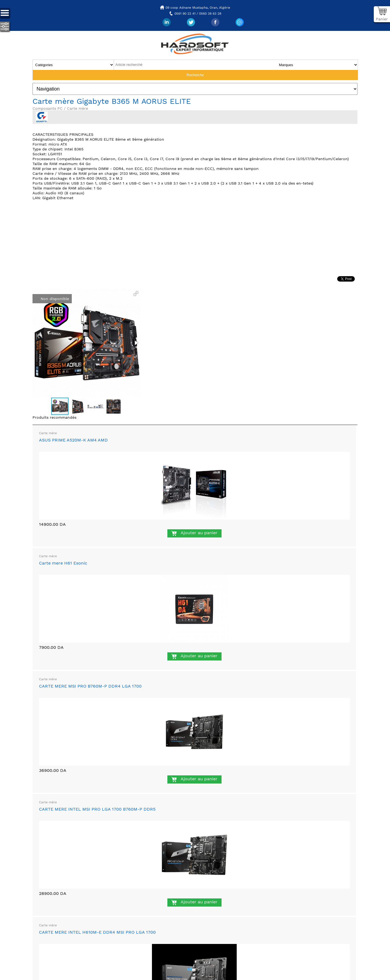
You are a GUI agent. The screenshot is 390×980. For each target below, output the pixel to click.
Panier (382, 19)
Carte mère (48, 433)
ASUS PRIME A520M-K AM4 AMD (73, 440)
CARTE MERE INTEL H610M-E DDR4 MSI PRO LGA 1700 (97, 932)
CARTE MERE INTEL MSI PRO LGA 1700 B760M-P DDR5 (97, 809)
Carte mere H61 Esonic (63, 563)
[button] (136, 294)
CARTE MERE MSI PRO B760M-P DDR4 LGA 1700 (90, 686)
